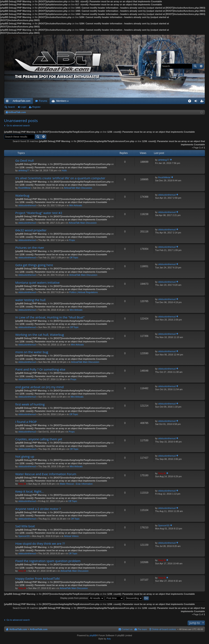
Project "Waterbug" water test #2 (39, 213)
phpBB (93, 635)
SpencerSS (24, 536)
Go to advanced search (18, 125)
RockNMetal (24, 188)
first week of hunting (30, 404)
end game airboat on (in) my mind (39, 387)
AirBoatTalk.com (22, 101)
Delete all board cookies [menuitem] (164, 629)
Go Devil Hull (24, 161)
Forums (43, 101)
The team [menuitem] (142, 629)
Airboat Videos (71, 536)
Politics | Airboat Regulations (84, 292)
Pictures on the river (30, 248)
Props (72, 240)
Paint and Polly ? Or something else (40, 369)
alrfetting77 (24, 170)
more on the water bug (32, 352)
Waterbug (22, 195)
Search (195, 66)
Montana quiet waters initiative (37, 283)
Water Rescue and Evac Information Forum (46, 474)
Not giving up (25, 456)
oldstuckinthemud (27, 205)
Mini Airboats (76, 205)
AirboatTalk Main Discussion (78, 188)
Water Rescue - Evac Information (76, 484)
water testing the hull (30, 300)
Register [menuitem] (203, 102)
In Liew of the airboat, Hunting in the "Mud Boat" (50, 317)
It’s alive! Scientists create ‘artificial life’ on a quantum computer (60, 178)
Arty (109, 639)
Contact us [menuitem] (127, 629)
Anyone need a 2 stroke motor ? (38, 509)
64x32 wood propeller (31, 230)
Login (24, 107)
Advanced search (201, 66)
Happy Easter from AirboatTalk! (38, 578)
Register (36, 107)
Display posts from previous (82, 598)
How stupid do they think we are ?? (40, 544)
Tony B (22, 484)
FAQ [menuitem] (191, 102)
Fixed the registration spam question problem (48, 561)
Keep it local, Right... (30, 491)
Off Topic (74, 258)
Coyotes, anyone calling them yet (39, 439)
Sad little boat (25, 526)
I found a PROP (26, 422)
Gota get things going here (34, 265)
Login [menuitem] (197, 102)
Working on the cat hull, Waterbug (40, 335)
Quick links (8, 102)
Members (61, 101)
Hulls (64, 170)
